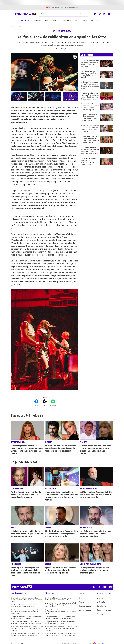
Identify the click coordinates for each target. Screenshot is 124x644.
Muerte (85, 20)
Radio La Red (102, 602)
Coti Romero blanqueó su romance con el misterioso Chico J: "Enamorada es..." (24, 602)
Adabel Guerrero (67, 20)
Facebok (36, 403)
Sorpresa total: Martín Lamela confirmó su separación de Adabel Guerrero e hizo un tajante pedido (26, 596)
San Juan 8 (101, 610)
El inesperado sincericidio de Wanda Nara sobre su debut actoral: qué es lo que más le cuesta (27, 631)
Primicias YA (14, 27)
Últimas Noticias (80, 14)
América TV (101, 598)
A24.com (100, 595)
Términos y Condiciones (18, 640)
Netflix (77, 20)
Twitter (45, 403)
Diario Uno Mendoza (104, 606)
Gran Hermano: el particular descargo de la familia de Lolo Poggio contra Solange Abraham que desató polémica (27, 608)
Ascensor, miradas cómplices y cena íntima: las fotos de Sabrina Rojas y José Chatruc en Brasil (60, 631)
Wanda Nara (56, 20)
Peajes (47, 20)
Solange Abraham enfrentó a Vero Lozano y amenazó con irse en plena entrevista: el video (26, 619)
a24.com (75, 7)
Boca (92, 20)
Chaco (98, 20)
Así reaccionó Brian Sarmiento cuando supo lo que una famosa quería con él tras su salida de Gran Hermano (27, 625)
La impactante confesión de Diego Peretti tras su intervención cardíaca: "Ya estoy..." (26, 614)
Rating (44, 14)
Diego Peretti (38, 20)
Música (52, 14)
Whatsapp (53, 403)
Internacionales (65, 14)
